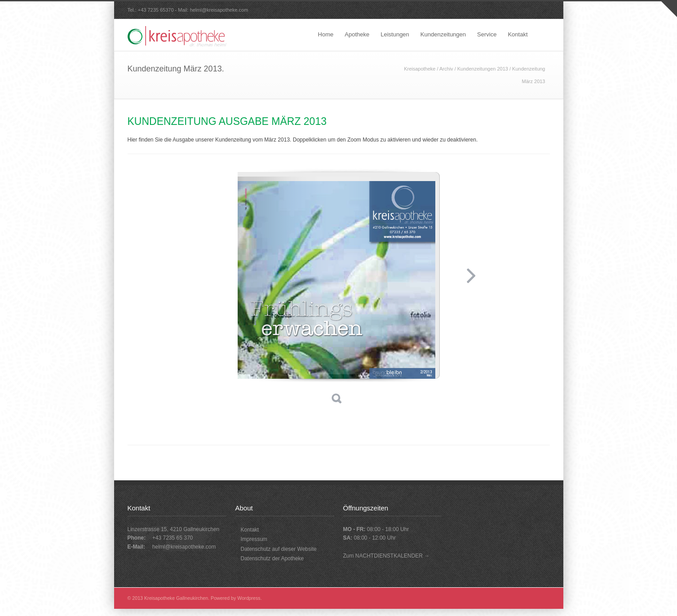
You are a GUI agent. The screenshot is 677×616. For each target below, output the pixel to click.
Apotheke (357, 34)
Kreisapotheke (420, 69)
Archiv (446, 69)
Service (487, 34)
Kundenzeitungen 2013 (483, 69)
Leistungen (395, 34)
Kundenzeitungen (443, 34)
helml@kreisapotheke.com (219, 10)
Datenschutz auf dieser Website (279, 549)
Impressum (254, 539)
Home (326, 34)
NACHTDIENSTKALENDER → (392, 556)
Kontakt (518, 34)
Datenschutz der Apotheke (272, 558)
